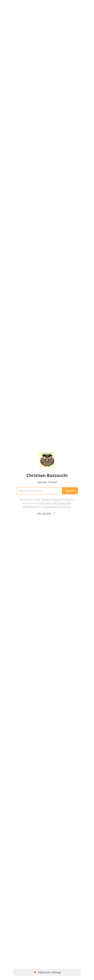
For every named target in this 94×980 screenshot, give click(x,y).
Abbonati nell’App (47, 972)
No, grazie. (47, 513)
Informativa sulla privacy (58, 507)
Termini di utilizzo (51, 500)
